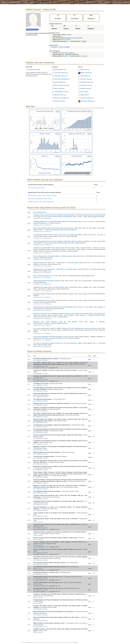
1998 (29, 492)
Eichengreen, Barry (60, 76)
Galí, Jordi (83, 92)
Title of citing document (41, 212)
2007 (29, 384)
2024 (29, 568)
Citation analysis (43, 360)
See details (68, 35)
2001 (29, 389)
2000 (29, 563)
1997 (29, 596)
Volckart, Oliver (59, 101)
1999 (29, 409)
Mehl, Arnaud (58, 88)
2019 (29, 426)
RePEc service (30, 642)
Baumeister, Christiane (87, 101)
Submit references (117, 2)
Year (30, 212)
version (47, 368)
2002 (29, 520)
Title (35, 356)
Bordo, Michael (59, 82)
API (95, 2)
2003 (29, 527)
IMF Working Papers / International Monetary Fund (41, 202)
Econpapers (42, 218)
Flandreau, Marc (59, 70)
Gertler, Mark (84, 76)
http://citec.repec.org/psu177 (67, 53)
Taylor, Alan (84, 95)
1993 (29, 468)
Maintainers (107, 2)
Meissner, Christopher (61, 98)
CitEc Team (75, 642)
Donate (100, 2)
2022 (29, 372)
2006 (29, 395)
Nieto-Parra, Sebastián (61, 79)
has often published (77, 38)
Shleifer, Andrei (85, 88)
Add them (66, 56)
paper (50, 218)
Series (31, 2)
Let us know (84, 56)
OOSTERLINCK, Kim (60, 92)
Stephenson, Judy (33, 70)
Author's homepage (64, 47)
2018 (29, 359)
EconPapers (54, 47)
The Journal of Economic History (36, 188)
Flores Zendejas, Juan (61, 85)
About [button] (127, 2)
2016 (29, 365)
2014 (29, 404)
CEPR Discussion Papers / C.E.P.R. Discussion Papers (42, 196)
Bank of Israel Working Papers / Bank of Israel (40, 199)
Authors (25, 2)
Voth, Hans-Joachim (60, 73)
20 (68, 41)
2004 (29, 437)
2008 (29, 453)
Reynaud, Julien (59, 95)
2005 (29, 539)
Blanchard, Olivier (86, 82)
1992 (29, 462)
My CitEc (89, 2)
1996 (29, 481)
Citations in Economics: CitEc (11, 2)
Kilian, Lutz (84, 70)
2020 (29, 379)
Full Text (36, 360)
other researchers (66, 40)
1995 (29, 475)
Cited (95, 356)
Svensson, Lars (85, 85)
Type (90, 356)
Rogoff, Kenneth (85, 73)
